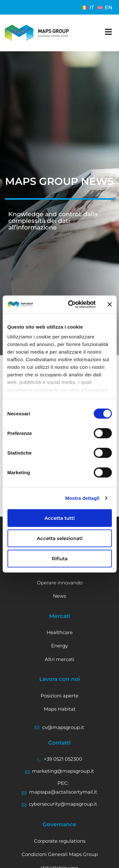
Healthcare (60, 632)
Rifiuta (60, 558)
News (60, 596)
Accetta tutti (60, 518)
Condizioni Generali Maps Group (60, 854)
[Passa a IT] (88, 7)
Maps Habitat (60, 709)
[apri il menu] (108, 32)
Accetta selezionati (60, 538)
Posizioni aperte (60, 696)
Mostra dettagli (82, 498)
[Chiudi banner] (109, 304)
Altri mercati (60, 659)
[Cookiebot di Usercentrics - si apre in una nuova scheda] (71, 305)
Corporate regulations (60, 841)
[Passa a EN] (105, 7)
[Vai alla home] (37, 33)
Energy (60, 646)
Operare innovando (60, 583)
